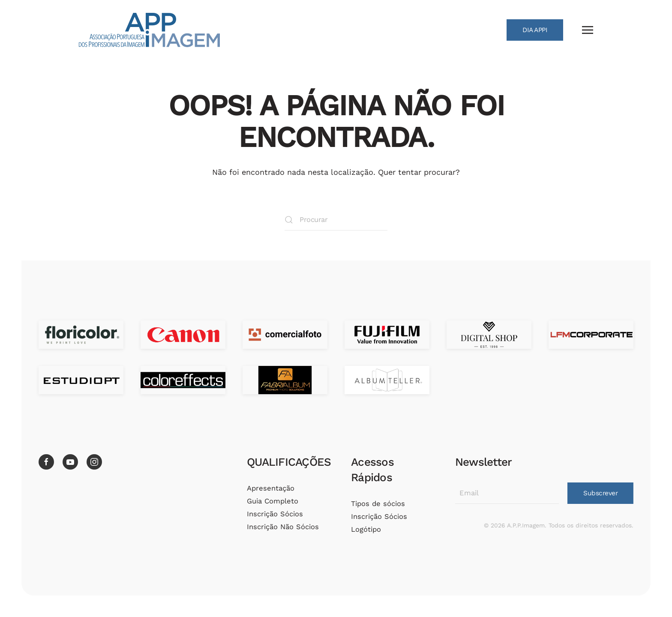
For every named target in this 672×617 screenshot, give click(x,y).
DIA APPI (535, 30)
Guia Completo (271, 501)
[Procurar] (336, 220)
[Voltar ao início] (149, 30)
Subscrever (599, 493)
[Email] (505, 493)
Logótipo (365, 529)
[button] (588, 30)
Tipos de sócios (377, 504)
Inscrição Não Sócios (282, 527)
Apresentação (269, 488)
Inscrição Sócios (274, 514)
